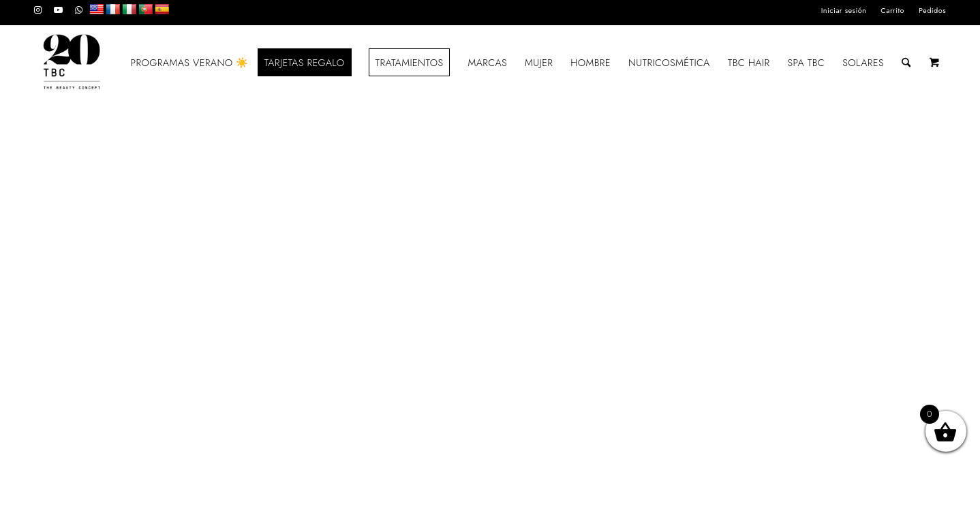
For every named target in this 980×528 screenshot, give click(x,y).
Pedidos (932, 10)
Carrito (892, 10)
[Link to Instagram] (38, 10)
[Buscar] (906, 63)
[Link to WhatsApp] (79, 10)
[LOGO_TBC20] (72, 63)
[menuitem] (844, 10)
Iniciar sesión (844, 10)
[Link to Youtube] (58, 10)
